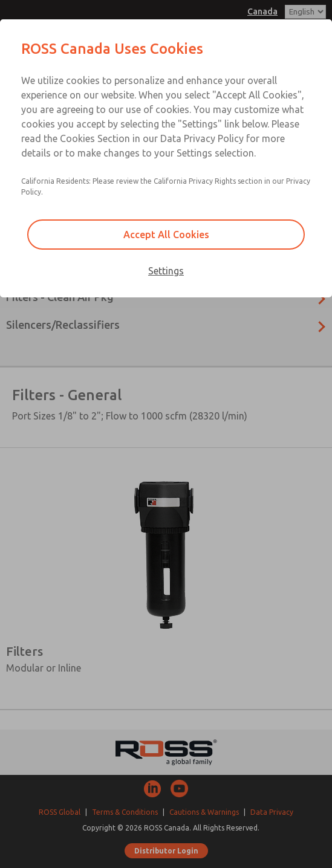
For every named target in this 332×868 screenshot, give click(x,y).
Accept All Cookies (166, 235)
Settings (166, 271)
